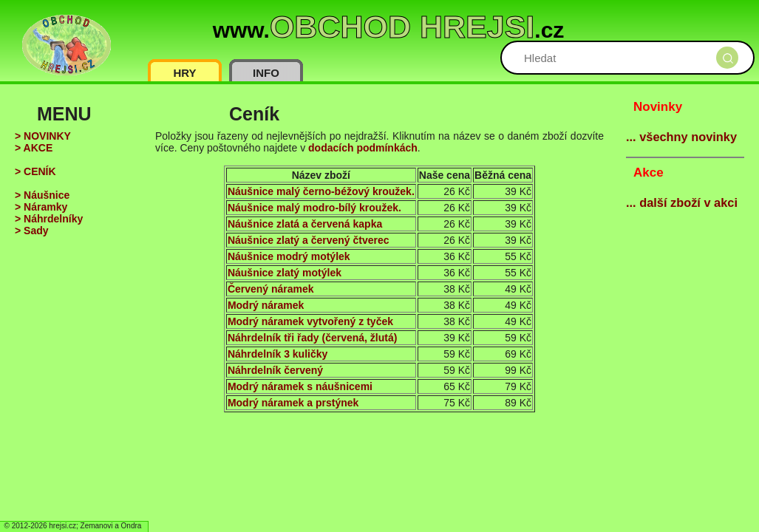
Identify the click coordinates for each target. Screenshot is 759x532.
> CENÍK (35, 171)
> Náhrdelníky (49, 219)
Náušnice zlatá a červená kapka (305, 224)
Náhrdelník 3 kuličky (278, 354)
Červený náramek (271, 289)
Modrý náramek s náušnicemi (300, 386)
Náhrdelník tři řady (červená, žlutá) (313, 338)
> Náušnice (42, 195)
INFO (266, 73)
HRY (184, 73)
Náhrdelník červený (275, 370)
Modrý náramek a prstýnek (293, 403)
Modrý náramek (266, 305)
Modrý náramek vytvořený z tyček (310, 321)
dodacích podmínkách (363, 148)
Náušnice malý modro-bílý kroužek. (314, 208)
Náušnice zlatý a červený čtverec (309, 240)
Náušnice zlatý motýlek (285, 273)
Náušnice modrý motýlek (289, 256)
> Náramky (41, 207)
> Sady (32, 231)
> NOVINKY (43, 136)
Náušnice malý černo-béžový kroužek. (321, 191)
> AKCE (34, 148)
